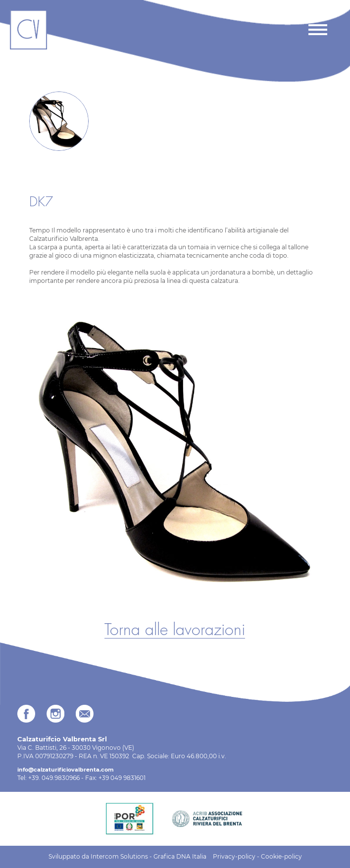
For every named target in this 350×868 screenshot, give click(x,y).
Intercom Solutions (119, 856)
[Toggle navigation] (317, 30)
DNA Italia (191, 856)
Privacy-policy (234, 856)
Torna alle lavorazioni (175, 630)
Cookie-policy (281, 856)
